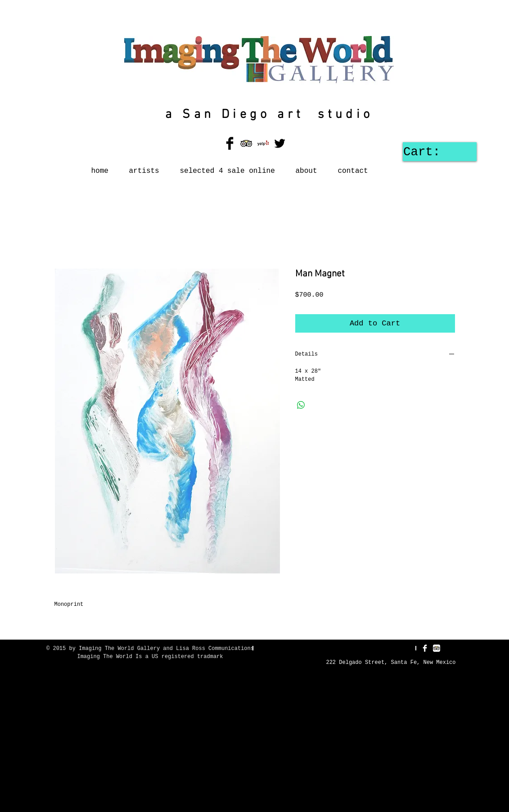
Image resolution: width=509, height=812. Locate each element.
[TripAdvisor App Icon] (246, 143)
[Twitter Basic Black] (280, 143)
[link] (437, 151)
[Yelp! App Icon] (263, 143)
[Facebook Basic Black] (230, 143)
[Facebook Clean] (425, 648)
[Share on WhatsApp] (301, 405)
